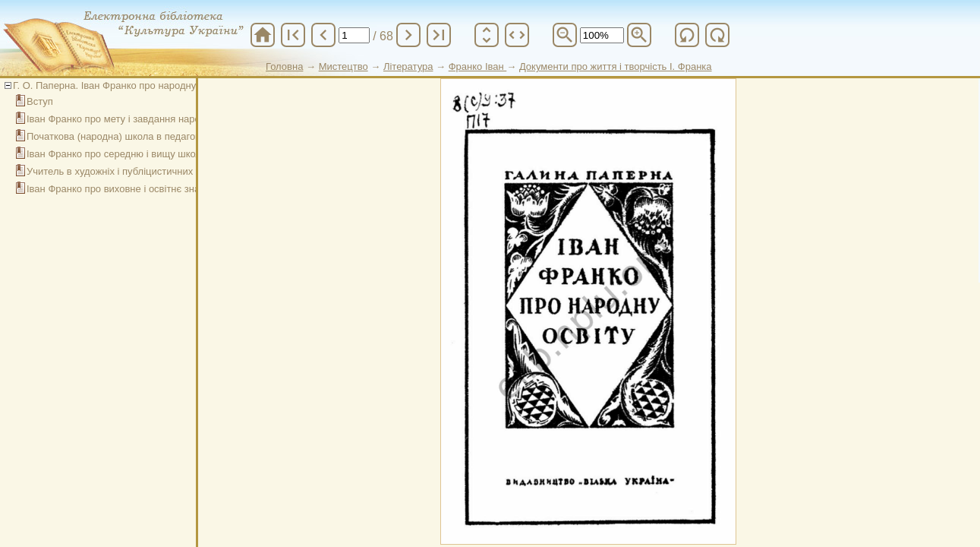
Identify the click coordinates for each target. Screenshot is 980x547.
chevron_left (323, 35)
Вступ (40, 101)
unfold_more (487, 35)
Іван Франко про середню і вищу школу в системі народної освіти (176, 154)
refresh (687, 35)
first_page (293, 35)
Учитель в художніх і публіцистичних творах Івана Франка (159, 171)
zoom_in (639, 35)
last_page (439, 35)
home (263, 35)
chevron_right (408, 35)
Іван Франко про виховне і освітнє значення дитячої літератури (171, 189)
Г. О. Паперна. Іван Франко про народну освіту (120, 85)
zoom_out (565, 35)
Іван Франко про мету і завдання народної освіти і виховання (166, 119)
